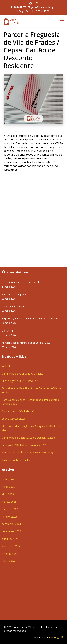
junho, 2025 (9, 479)
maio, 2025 (8, 487)
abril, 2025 (8, 494)
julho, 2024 (8, 561)
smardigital (56, 637)
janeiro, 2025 (9, 517)
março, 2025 (9, 502)
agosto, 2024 (9, 554)
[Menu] (62, 22)
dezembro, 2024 (11, 524)
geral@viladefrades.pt (43, 7)
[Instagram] (37, 3)
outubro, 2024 (10, 539)
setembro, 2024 (11, 546)
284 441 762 (20, 7)
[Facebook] (31, 3)
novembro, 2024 (11, 531)
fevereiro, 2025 (11, 509)
